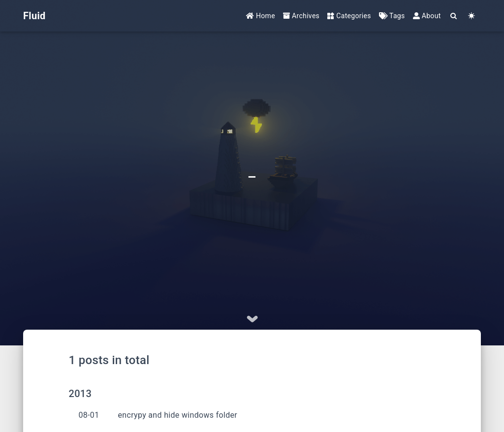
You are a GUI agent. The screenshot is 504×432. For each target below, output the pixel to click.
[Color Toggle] (472, 16)
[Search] (454, 16)
